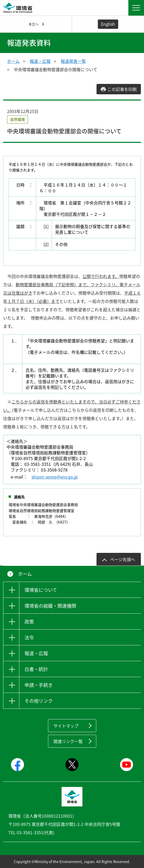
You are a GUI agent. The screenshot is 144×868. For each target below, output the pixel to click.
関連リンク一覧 (68, 741)
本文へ (34, 24)
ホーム (13, 61)
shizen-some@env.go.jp (55, 477)
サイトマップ (66, 726)
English (108, 24)
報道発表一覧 (73, 61)
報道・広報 (40, 61)
